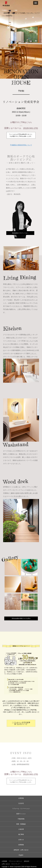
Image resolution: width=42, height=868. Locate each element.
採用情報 (21, 845)
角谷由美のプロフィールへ (20, 233)
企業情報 (21, 798)
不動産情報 (21, 819)
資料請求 (27, 861)
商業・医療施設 (21, 824)
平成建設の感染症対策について (21, 145)
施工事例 (21, 834)
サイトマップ (15, 864)
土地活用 (21, 829)
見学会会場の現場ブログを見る (21, 618)
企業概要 (4, 861)
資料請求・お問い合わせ (21, 850)
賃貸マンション (21, 814)
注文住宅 (21, 803)
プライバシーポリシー (15, 861)
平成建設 (4, 10)
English (21, 855)
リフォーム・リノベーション (21, 809)
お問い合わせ (6, 864)
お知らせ (21, 840)
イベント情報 (13, 10)
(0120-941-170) (31, 128)
